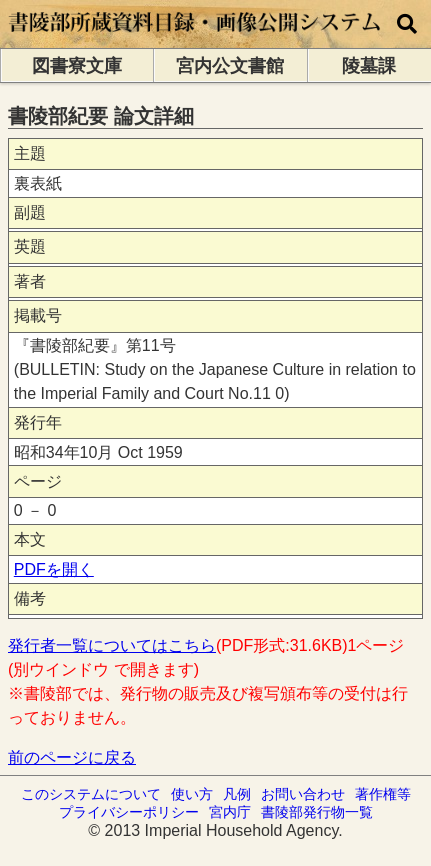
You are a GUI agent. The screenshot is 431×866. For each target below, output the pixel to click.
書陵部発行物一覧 (317, 812)
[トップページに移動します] (195, 38)
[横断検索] (407, 24)
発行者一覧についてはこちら (112, 645)
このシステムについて (91, 794)
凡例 (237, 794)
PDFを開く (54, 569)
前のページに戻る (72, 757)
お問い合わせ (303, 794)
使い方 (192, 794)
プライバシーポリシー (129, 812)
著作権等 (383, 794)
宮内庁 (230, 812)
